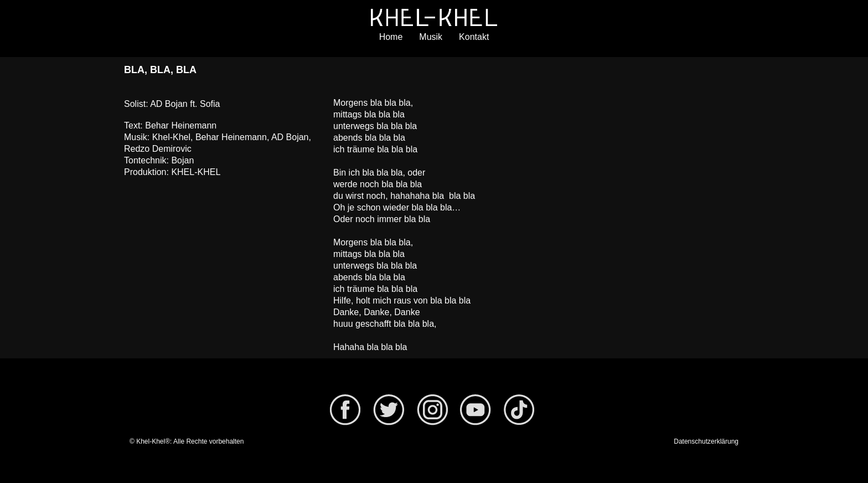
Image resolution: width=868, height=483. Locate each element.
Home (391, 37)
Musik (431, 37)
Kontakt (474, 37)
